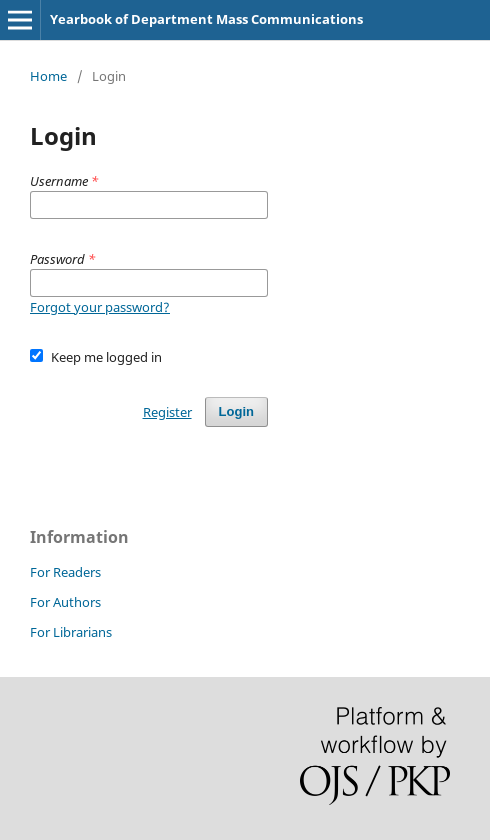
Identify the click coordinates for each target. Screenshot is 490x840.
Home (48, 76)
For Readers (65, 572)
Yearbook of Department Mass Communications (206, 19)
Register (167, 412)
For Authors (65, 602)
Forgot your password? (100, 307)
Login (236, 411)
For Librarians (71, 632)
